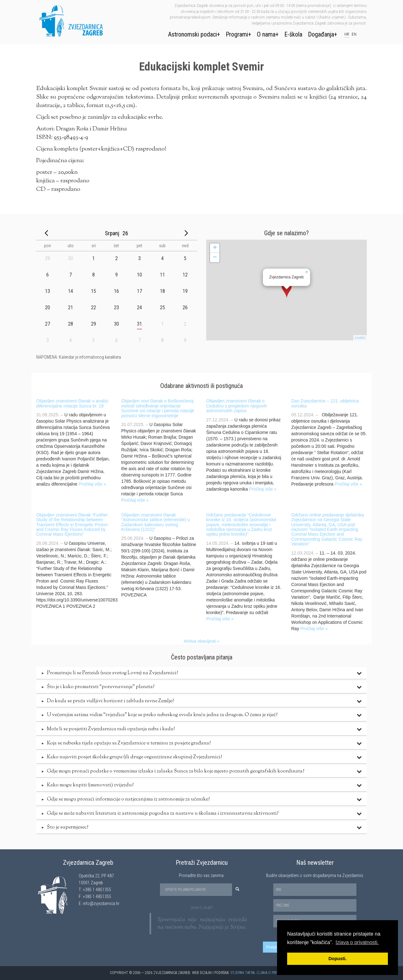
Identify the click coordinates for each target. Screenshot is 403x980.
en (354, 34)
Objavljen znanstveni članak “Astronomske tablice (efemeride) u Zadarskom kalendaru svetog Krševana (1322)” (156, 522)
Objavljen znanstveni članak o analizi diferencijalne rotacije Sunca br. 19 (72, 403)
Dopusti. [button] (338, 959)
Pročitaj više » (92, 484)
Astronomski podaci (193, 34)
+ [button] (215, 248)
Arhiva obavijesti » (201, 641)
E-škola (293, 34)
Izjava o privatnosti (275, 973)
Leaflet (360, 338)
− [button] (215, 258)
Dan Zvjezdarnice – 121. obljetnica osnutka (325, 403)
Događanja (321, 34)
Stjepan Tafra (243, 973)
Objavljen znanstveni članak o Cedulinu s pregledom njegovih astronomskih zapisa (236, 406)
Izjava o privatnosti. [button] (357, 942)
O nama (266, 34)
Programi (237, 34)
